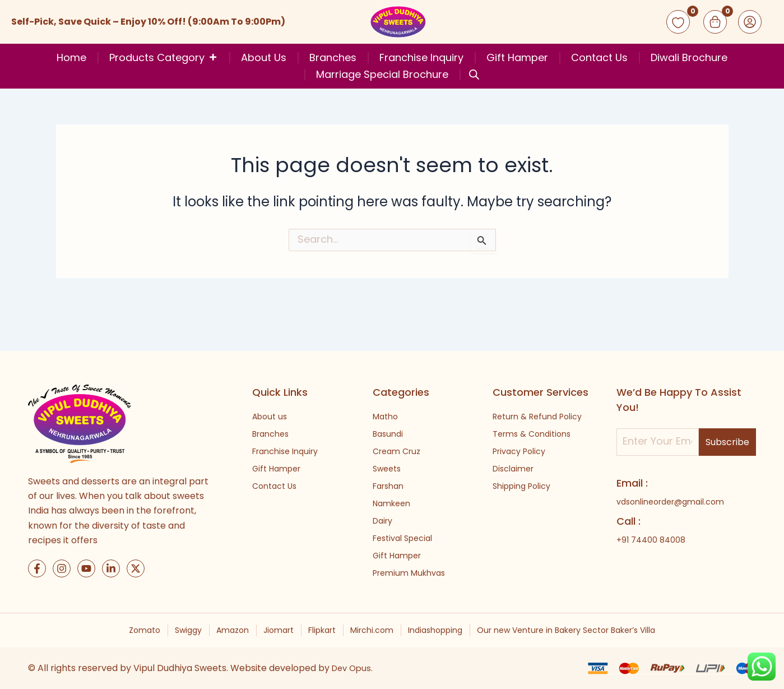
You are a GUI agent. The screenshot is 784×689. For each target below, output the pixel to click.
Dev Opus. (354, 668)
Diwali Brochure (689, 58)
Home (71, 58)
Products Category (164, 58)
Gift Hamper (517, 58)
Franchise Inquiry (421, 58)
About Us (264, 58)
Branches (333, 58)
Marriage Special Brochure (382, 75)
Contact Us (599, 58)
